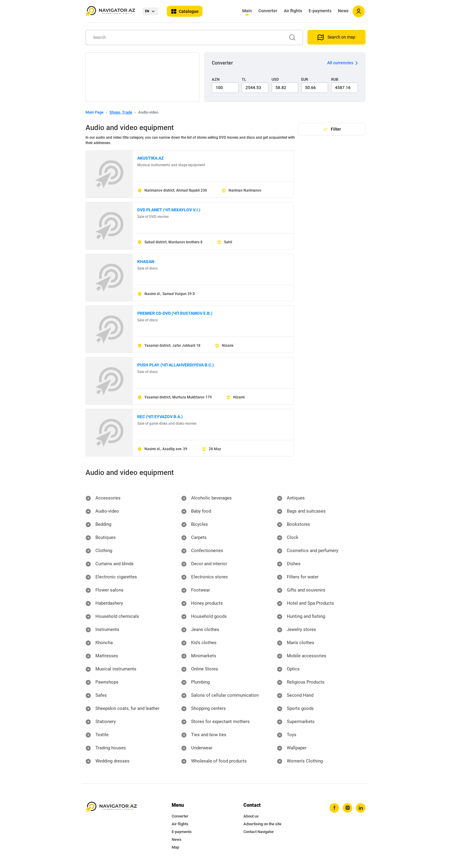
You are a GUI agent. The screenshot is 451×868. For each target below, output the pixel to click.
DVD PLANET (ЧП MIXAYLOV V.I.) (169, 210)
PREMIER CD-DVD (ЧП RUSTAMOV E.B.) (175, 313)
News (343, 11)
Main (247, 11)
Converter (268, 11)
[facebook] (333, 808)
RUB (335, 79)
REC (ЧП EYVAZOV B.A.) (160, 417)
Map (175, 847)
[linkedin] (360, 808)
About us (251, 816)
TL (244, 79)
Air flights (293, 11)
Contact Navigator (259, 832)
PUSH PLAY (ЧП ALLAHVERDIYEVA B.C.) (176, 365)
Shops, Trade (121, 112)
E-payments (320, 11)
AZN (216, 79)
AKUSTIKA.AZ (150, 158)
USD (275, 79)
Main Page (95, 112)
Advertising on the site (262, 824)
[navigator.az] (111, 807)
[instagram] (347, 808)
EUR (305, 79)
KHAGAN (146, 262)
